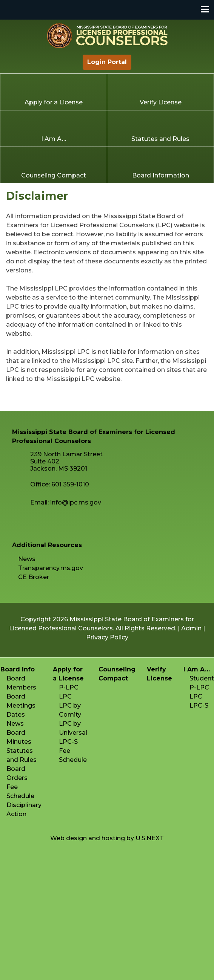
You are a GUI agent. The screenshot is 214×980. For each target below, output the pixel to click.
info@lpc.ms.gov (76, 502)
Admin (191, 628)
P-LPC (69, 687)
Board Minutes (19, 737)
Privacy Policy (107, 637)
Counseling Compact (54, 175)
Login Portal (107, 62)
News (27, 559)
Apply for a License (54, 102)
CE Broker (34, 577)
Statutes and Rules (160, 139)
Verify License (161, 102)
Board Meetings (21, 701)
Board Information (161, 175)
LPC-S (68, 742)
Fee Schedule (20, 791)
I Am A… (54, 139)
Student (202, 678)
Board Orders (17, 773)
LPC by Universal (73, 728)
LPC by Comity (70, 710)
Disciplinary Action (24, 810)
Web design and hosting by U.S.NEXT (107, 838)
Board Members (21, 683)
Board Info (18, 669)
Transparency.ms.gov (51, 568)
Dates (16, 715)
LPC (65, 696)
